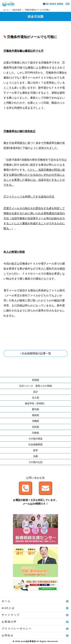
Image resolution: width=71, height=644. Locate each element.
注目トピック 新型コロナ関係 (35, 386)
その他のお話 (35, 462)
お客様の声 (35, 622)
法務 (35, 456)
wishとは (35, 608)
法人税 (35, 398)
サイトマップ (35, 615)
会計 (35, 392)
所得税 (35, 380)
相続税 (35, 415)
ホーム (35, 601)
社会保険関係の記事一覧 (36, 353)
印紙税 (35, 433)
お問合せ (35, 635)
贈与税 (35, 409)
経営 (35, 450)
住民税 (35, 427)
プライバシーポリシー (35, 629)
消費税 (35, 421)
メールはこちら (45, 488)
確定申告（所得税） (35, 403)
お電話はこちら (25, 488)
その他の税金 (35, 439)
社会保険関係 (35, 444)
